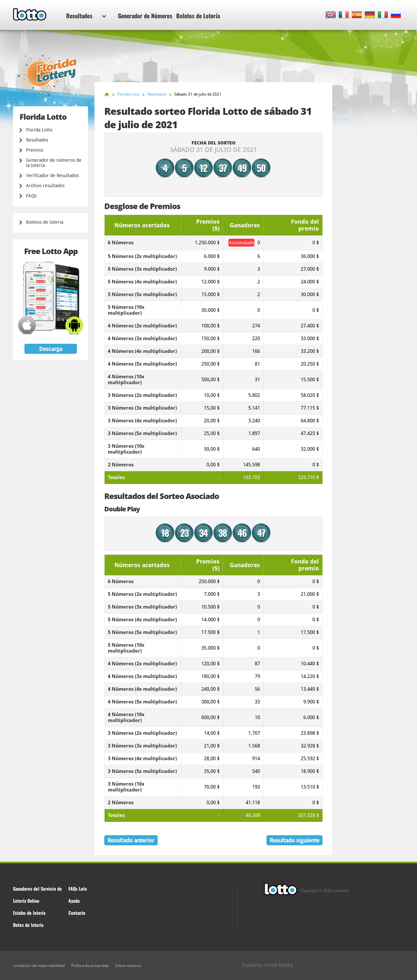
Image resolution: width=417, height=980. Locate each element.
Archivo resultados (45, 186)
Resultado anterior (131, 840)
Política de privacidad (90, 966)
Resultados (86, 16)
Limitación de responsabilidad (39, 966)
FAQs (31, 196)
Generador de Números (145, 16)
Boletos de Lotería (198, 16)
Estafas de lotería (29, 913)
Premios (35, 150)
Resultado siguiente (295, 840)
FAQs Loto (78, 889)
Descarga (51, 349)
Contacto (77, 913)
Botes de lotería (28, 925)
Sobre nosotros (128, 966)
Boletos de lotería (45, 222)
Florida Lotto (39, 130)
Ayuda (74, 901)
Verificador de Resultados (52, 175)
